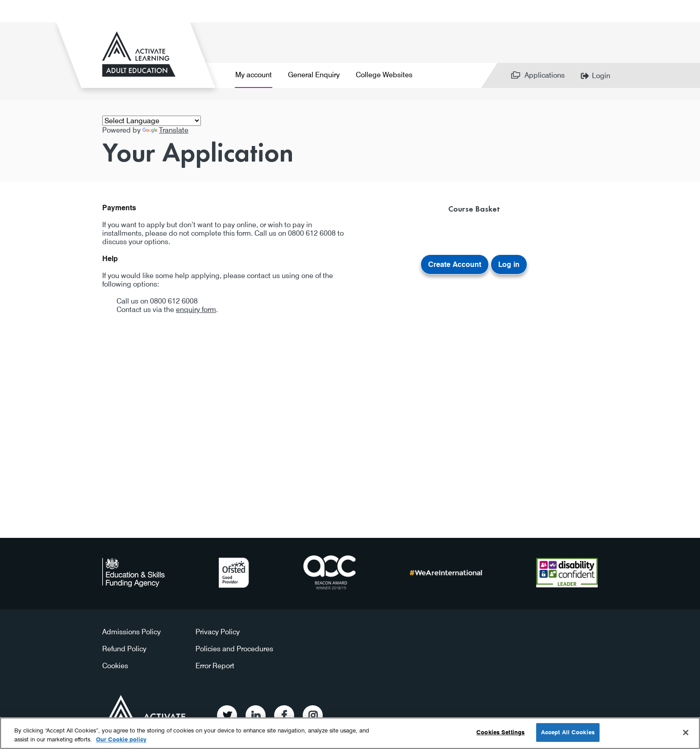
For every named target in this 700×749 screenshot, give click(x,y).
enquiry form (196, 310)
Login (601, 76)
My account (254, 75)
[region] (350, 733)
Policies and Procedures (234, 649)
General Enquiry (314, 75)
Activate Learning (146, 712)
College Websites (384, 75)
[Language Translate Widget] (152, 121)
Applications (545, 75)
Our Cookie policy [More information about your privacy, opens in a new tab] (121, 739)
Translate (165, 130)
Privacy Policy (218, 632)
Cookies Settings (500, 732)
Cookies (115, 666)
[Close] (686, 732)
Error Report (215, 666)
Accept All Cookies (568, 732)
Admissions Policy (131, 632)
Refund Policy (124, 649)
